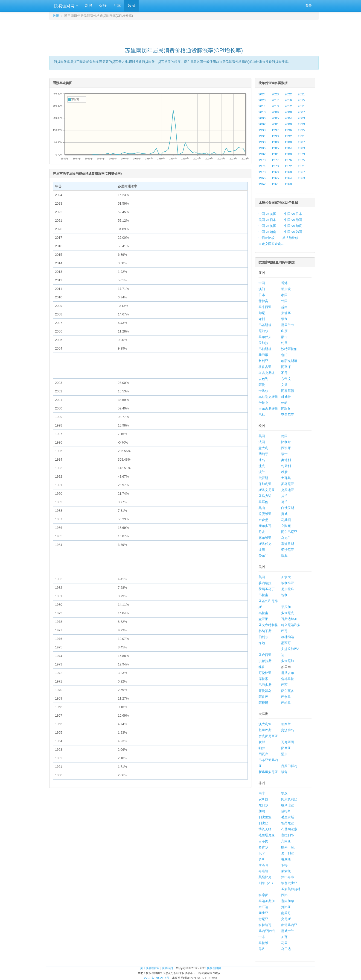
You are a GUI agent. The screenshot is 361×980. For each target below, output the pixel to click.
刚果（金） (289, 847)
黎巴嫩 (263, 355)
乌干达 (286, 949)
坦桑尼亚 (288, 823)
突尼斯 (286, 919)
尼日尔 (263, 805)
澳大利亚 (265, 724)
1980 (288, 154)
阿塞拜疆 (288, 391)
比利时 (286, 442)
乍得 (284, 865)
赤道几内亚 (289, 925)
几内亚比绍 (267, 931)
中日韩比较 (267, 238)
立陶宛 (286, 526)
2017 (275, 100)
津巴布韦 (288, 877)
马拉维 (263, 943)
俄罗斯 (263, 478)
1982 (262, 154)
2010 (262, 112)
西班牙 (286, 448)
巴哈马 (286, 703)
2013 (275, 106)
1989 (275, 142)
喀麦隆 (286, 859)
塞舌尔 (263, 847)
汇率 (117, 6)
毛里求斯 (288, 817)
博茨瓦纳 (265, 829)
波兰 (262, 472)
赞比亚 (286, 907)
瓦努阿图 (288, 742)
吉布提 (263, 841)
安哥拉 (263, 799)
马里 (284, 943)
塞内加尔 (288, 901)
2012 (288, 106)
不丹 (284, 373)
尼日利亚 (288, 853)
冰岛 (262, 460)
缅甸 (284, 319)
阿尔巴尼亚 (289, 532)
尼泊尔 (263, 331)
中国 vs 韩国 (293, 232)
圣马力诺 (265, 496)
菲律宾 (263, 301)
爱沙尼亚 (288, 550)
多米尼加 (288, 661)
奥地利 (286, 460)
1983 (301, 148)
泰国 (284, 295)
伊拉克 (263, 403)
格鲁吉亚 (265, 367)
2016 (288, 100)
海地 (262, 643)
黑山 (262, 508)
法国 (262, 442)
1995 (301, 130)
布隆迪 (263, 871)
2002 (262, 124)
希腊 (284, 472)
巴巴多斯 (265, 685)
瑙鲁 (284, 772)
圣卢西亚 (265, 655)
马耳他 (263, 502)
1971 (301, 166)
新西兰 (286, 724)
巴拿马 (286, 697)
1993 (275, 136)
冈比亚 (263, 913)
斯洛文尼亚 (267, 490)
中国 (262, 283)
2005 (275, 118)
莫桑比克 (265, 877)
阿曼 (262, 385)
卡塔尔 (263, 391)
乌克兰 (286, 538)
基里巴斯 (265, 730)
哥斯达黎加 (289, 619)
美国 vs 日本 (268, 220)
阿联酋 (286, 409)
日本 (262, 295)
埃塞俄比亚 (289, 883)
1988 (288, 142)
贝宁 (262, 853)
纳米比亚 (288, 805)
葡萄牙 (263, 454)
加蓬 (284, 937)
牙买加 (286, 607)
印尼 (262, 313)
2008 (288, 112)
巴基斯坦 (265, 325)
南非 (262, 793)
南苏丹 (286, 913)
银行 (103, 6)
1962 (262, 184)
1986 (262, 148)
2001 (275, 124)
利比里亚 (265, 817)
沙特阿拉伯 (289, 349)
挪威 (284, 514)
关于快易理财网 (150, 968)
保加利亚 (265, 484)
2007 (301, 112)
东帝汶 (286, 379)
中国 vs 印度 (293, 226)
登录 (309, 6)
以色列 (263, 379)
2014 (262, 106)
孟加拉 (263, 343)
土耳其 (286, 478)
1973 (275, 166)
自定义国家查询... (271, 244)
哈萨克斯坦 (289, 361)
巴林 (262, 415)
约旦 (284, 343)
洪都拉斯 (265, 661)
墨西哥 (286, 643)
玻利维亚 (288, 583)
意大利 (263, 448)
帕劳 (262, 748)
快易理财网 (65, 6)
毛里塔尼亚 (267, 835)
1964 (288, 178)
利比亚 (263, 823)
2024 (262, 94)
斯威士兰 (288, 931)
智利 (284, 595)
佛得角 (286, 811)
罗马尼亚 (288, 484)
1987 (301, 142)
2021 (301, 94)
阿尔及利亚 (289, 799)
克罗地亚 (288, 490)
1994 (262, 136)
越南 (284, 307)
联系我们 (167, 968)
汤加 (284, 754)
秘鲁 (262, 667)
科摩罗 (263, 895)
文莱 (284, 385)
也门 (284, 355)
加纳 (262, 811)
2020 (262, 100)
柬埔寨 (286, 313)
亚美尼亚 (288, 415)
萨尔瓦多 (288, 691)
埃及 (284, 793)
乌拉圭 (263, 613)
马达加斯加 (267, 901)
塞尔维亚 (265, 538)
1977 (275, 160)
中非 (262, 937)
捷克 (262, 466)
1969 (275, 172)
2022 (288, 94)
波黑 (262, 550)
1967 (301, 172)
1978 (262, 160)
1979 (301, 154)
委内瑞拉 (265, 583)
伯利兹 (263, 637)
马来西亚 (265, 307)
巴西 (284, 685)
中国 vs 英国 (268, 226)
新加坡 (286, 289)
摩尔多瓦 (265, 526)
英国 (262, 436)
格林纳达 (288, 637)
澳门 (262, 289)
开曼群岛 (265, 691)
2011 (301, 106)
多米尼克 (288, 613)
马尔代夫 (265, 337)
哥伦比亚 (265, 673)
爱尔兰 (263, 556)
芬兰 (284, 496)
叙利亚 (263, 361)
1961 (275, 184)
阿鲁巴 (263, 697)
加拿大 (286, 577)
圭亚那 (263, 619)
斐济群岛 (288, 730)
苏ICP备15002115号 (157, 978)
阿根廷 (263, 703)
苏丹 (262, 949)
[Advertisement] (184, 31)
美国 (262, 577)
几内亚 (286, 841)
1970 (262, 172)
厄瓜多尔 (288, 673)
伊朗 (284, 403)
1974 (262, 166)
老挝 (262, 319)
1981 (275, 154)
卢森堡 (263, 520)
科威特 (286, 397)
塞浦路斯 (288, 544)
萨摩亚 (286, 748)
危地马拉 (288, 679)
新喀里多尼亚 (268, 772)
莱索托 (286, 871)
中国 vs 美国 (268, 214)
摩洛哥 (263, 865)
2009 (275, 112)
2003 (301, 118)
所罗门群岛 (289, 766)
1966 (262, 178)
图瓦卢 (263, 754)
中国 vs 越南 (268, 232)
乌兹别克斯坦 (268, 397)
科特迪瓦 (265, 925)
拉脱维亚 (265, 514)
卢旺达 (263, 907)
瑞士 (284, 454)
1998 (262, 130)
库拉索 (263, 679)
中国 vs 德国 (293, 220)
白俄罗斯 (288, 508)
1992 (288, 136)
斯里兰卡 (288, 325)
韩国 (284, 301)
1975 (301, 160)
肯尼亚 (263, 919)
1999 (301, 124)
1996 (288, 130)
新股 (89, 6)
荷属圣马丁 (267, 589)
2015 (301, 100)
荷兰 (284, 502)
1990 (262, 142)
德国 (284, 436)
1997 (275, 130)
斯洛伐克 (265, 544)
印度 (284, 331)
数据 (131, 6)
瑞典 (284, 556)
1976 (288, 160)
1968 (288, 172)
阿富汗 (286, 367)
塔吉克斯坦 (267, 373)
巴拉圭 (263, 595)
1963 (301, 178)
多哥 (262, 859)
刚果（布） (267, 883)
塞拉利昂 (288, 835)
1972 (288, 166)
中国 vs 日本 (293, 214)
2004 (288, 118)
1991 (301, 136)
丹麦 (262, 532)
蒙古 (284, 337)
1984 (288, 148)
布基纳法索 (289, 829)
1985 (275, 148)
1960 (288, 184)
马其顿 (286, 520)
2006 (262, 118)
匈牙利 (286, 466)
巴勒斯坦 (265, 349)
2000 (288, 124)
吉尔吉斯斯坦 (268, 409)
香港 (284, 283)
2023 (275, 94)
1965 (275, 178)
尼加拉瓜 (288, 589)
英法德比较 (290, 238)
